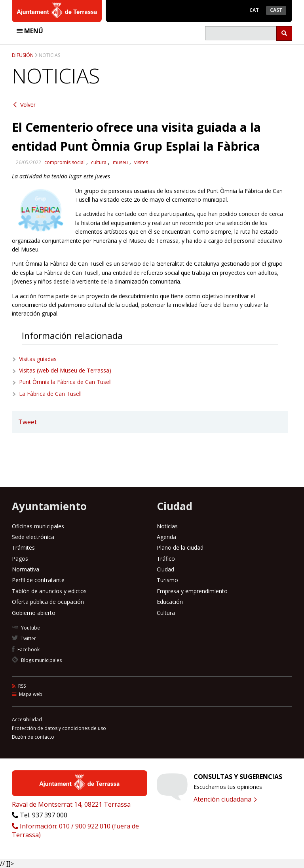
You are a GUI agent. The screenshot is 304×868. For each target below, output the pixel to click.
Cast (276, 10)
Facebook (26, 650)
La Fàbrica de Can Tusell (50, 394)
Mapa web (27, 694)
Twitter (24, 638)
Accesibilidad (27, 720)
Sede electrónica (33, 537)
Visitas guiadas (38, 359)
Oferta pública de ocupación (48, 602)
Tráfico (166, 559)
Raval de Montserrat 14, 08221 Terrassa (71, 804)
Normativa (26, 569)
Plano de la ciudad (180, 547)
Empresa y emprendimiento (192, 591)
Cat (254, 10)
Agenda (166, 537)
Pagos (20, 559)
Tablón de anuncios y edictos (49, 591)
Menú (30, 31)
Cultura (166, 613)
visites (141, 162)
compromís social (65, 162)
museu (120, 162)
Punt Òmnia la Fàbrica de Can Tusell (65, 382)
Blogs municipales (37, 660)
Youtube (26, 628)
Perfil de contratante (38, 580)
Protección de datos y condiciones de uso (59, 728)
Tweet (28, 422)
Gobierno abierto (34, 613)
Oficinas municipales (38, 526)
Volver (25, 105)
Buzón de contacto (33, 737)
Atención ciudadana (225, 799)
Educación (170, 602)
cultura (99, 162)
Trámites (23, 547)
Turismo (167, 580)
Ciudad (165, 569)
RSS (19, 686)
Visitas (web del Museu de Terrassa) (65, 370)
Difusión (23, 55)
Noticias (49, 55)
